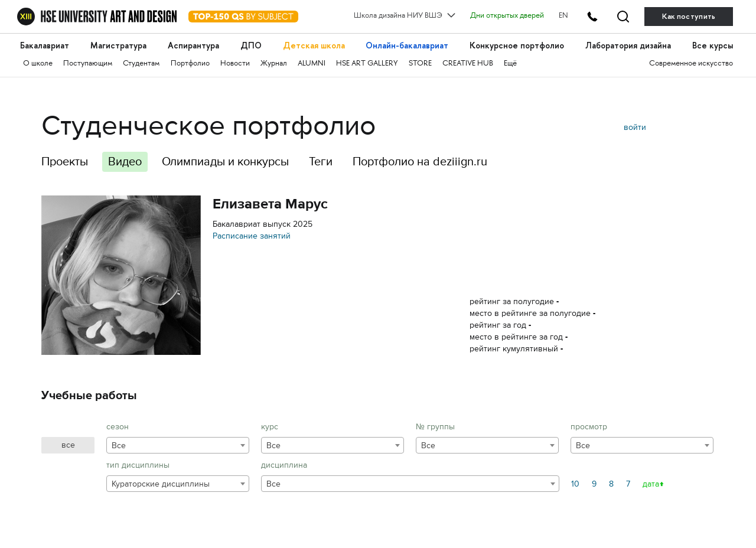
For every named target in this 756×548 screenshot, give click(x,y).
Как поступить (689, 16)
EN (563, 16)
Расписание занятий (252, 236)
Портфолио (190, 64)
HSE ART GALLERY (367, 64)
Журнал (274, 64)
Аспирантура (193, 46)
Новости (235, 64)
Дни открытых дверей (507, 16)
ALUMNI (312, 64)
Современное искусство (691, 64)
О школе (38, 64)
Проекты (65, 162)
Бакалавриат (45, 46)
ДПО (251, 46)
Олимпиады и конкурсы (225, 162)
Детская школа (314, 46)
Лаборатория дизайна (628, 46)
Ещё (510, 64)
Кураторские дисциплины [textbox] (161, 484)
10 (575, 484)
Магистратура (118, 46)
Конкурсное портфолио (517, 46)
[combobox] (178, 445)
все (68, 445)
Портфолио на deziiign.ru (420, 162)
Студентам (141, 64)
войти (635, 127)
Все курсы (713, 46)
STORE (420, 64)
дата (651, 484)
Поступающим (88, 64)
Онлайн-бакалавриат (407, 46)
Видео (125, 162)
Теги (321, 162)
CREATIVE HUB (468, 64)
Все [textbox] (119, 446)
